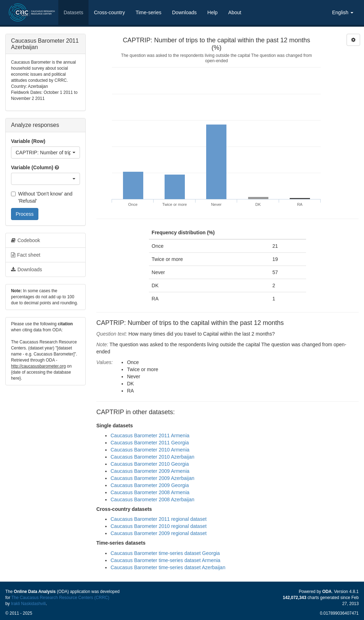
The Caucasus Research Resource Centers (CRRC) (60, 598)
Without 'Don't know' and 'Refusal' (42, 197)
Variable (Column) (32, 167)
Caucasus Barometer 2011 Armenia (150, 435)
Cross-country (109, 12)
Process (25, 214)
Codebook (26, 240)
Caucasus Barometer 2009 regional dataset (159, 533)
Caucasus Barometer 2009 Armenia (150, 471)
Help (212, 12)
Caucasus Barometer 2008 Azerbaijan (152, 499)
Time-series (148, 12)
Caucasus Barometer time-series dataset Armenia (165, 560)
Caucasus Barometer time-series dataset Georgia (165, 553)
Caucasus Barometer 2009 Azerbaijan (152, 478)
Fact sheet (26, 255)
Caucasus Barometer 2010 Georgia (150, 464)
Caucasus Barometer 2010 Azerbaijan (152, 457)
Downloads (184, 12)
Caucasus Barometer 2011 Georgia (150, 443)
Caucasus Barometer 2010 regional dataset (159, 526)
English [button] (343, 12)
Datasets (73, 12)
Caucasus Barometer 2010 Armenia (150, 450)
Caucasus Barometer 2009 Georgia (150, 485)
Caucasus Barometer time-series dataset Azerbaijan (168, 567)
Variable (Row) (28, 141)
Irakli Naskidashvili (28, 604)
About (235, 12)
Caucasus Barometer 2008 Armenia (150, 492)
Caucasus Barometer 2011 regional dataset (159, 519)
